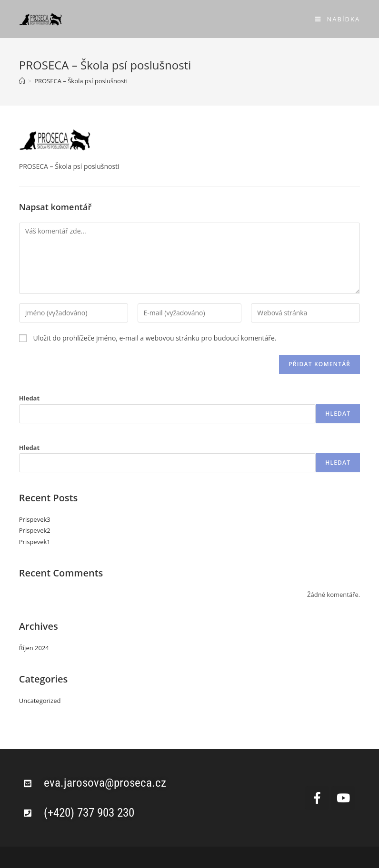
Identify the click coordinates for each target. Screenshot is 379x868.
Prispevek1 (35, 542)
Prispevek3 (35, 519)
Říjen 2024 (34, 648)
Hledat (29, 398)
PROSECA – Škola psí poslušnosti (81, 81)
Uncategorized (40, 701)
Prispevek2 (35, 530)
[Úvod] (22, 81)
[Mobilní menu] (338, 19)
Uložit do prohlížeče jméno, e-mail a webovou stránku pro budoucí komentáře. (155, 338)
